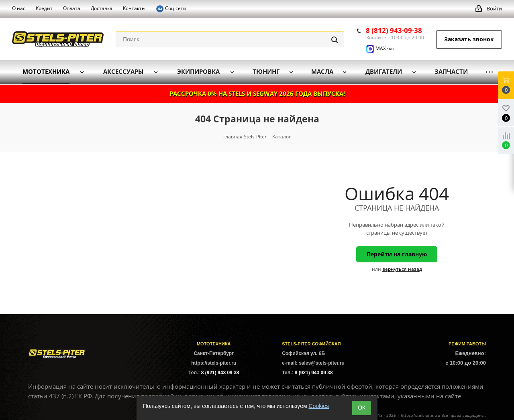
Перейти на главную (397, 254)
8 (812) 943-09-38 (394, 30)
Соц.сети (171, 9)
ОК (362, 408)
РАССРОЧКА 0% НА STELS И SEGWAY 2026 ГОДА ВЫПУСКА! (257, 93)
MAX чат (381, 48)
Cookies (319, 406)
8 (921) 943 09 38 (220, 373)
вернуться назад (402, 269)
